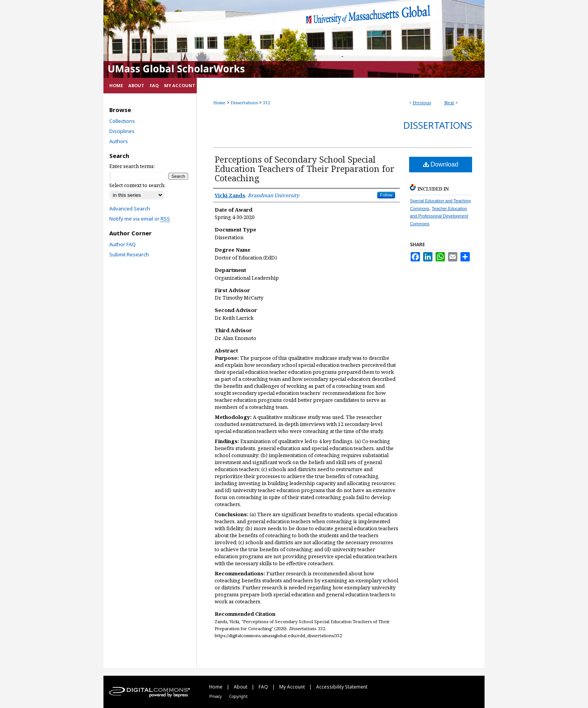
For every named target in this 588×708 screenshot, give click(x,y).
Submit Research (129, 254)
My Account (293, 687)
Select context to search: (137, 185)
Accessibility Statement (342, 687)
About (241, 687)
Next (449, 103)
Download (441, 164)
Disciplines (122, 131)
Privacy (216, 696)
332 (266, 103)
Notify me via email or (140, 219)
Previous (422, 103)
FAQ (264, 687)
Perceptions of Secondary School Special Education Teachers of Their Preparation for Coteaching (304, 168)
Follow (386, 195)
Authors (119, 141)
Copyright (238, 696)
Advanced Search (130, 209)
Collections (122, 121)
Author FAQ (122, 244)
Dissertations (244, 103)
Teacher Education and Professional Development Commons (439, 216)
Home (219, 103)
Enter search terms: (132, 166)
